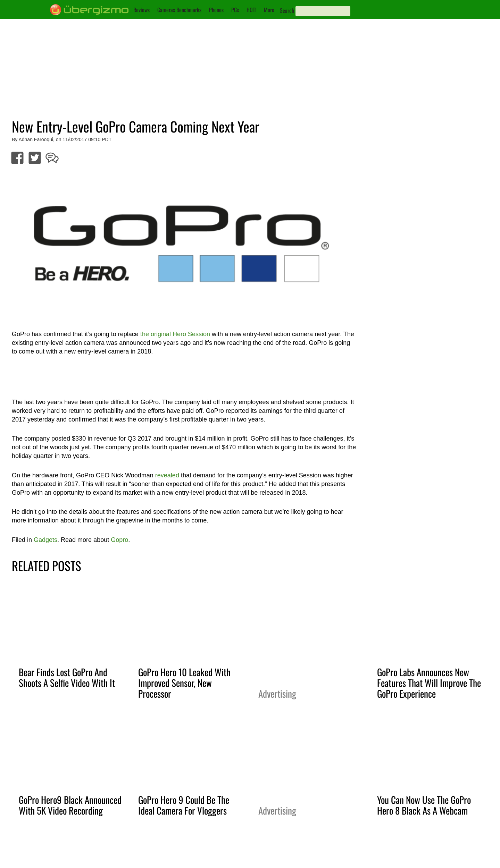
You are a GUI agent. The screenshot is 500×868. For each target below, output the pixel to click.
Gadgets (45, 540)
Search (287, 10)
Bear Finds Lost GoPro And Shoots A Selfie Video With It (67, 677)
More (269, 10)
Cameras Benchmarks (179, 10)
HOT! (251, 10)
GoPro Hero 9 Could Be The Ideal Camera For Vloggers (184, 805)
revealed (167, 475)
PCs (235, 10)
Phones (216, 10)
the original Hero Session (175, 334)
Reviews (141, 10)
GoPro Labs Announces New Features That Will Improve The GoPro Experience (429, 683)
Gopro (119, 540)
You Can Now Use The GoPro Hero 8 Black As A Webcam (424, 805)
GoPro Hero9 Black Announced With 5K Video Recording (70, 805)
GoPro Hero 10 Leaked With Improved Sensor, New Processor (184, 683)
